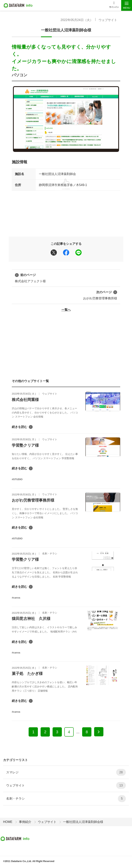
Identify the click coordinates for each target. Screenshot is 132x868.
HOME (8, 822)
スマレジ (66, 772)
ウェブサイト (108, 20)
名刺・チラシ (66, 799)
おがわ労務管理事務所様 (100, 295)
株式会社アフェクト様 (30, 278)
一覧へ (66, 310)
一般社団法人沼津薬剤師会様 (66, 30)
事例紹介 (25, 822)
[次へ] (99, 732)
